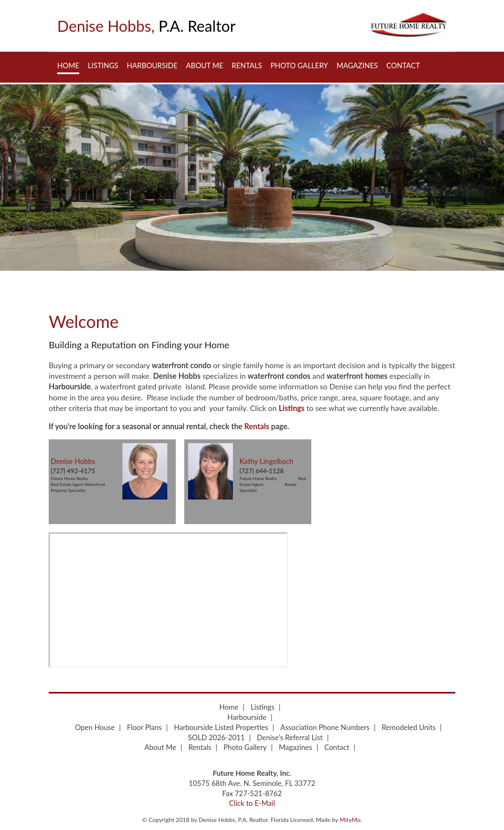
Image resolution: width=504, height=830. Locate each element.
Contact (403, 65)
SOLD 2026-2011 (216, 737)
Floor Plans (144, 727)
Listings (103, 65)
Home (68, 65)
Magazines (357, 65)
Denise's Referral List (290, 737)
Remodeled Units (408, 727)
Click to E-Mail (252, 803)
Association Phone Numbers (325, 727)
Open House (95, 727)
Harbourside (152, 65)
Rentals (247, 65)
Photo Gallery (299, 65)
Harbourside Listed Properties (221, 727)
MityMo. (351, 820)
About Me (205, 65)
